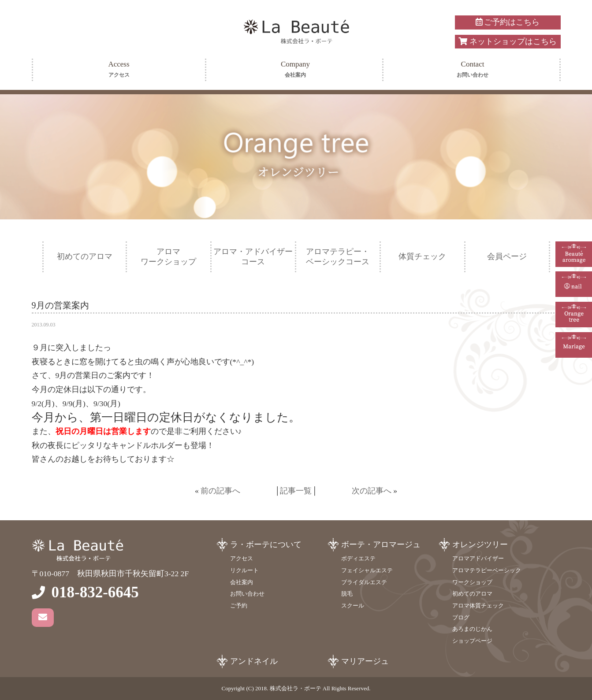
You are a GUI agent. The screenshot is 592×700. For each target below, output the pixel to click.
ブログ (461, 617)
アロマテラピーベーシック (487, 570)
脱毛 (347, 594)
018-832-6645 (95, 592)
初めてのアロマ (85, 256)
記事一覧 (296, 491)
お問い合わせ (247, 594)
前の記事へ (220, 491)
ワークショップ (472, 582)
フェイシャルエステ (367, 570)
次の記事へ (372, 491)
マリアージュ (365, 661)
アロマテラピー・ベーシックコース (338, 257)
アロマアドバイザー (478, 558)
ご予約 (239, 606)
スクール (353, 606)
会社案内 (242, 582)
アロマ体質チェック (478, 606)
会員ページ (507, 256)
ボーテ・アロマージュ (381, 544)
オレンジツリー (480, 544)
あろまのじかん (472, 629)
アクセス (242, 558)
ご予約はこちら (508, 22)
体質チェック (422, 256)
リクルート (244, 570)
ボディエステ (358, 558)
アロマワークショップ (168, 257)
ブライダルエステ (364, 582)
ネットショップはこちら (507, 41)
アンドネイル (254, 661)
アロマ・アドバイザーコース (253, 257)
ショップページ (472, 641)
